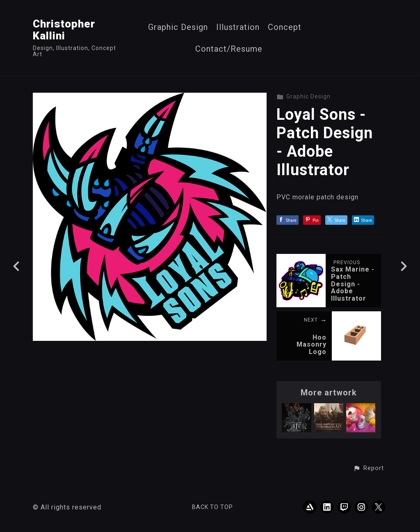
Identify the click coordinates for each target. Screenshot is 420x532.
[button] (369, 468)
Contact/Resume (229, 49)
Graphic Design (178, 27)
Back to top (212, 507)
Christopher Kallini (64, 30)
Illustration (238, 27)
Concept (285, 27)
